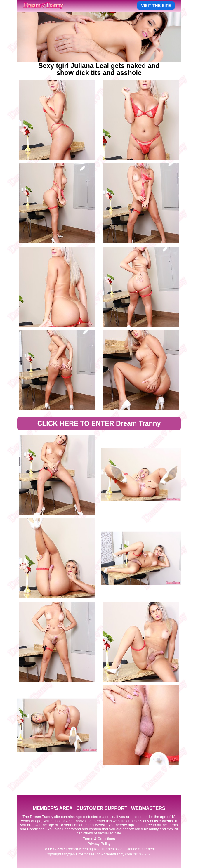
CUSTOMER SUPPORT (102, 808)
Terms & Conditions (99, 839)
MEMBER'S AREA (53, 808)
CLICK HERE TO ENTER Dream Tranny (99, 423)
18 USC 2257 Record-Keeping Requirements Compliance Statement (99, 849)
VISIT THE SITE (156, 6)
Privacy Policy (99, 844)
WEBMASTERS (148, 808)
